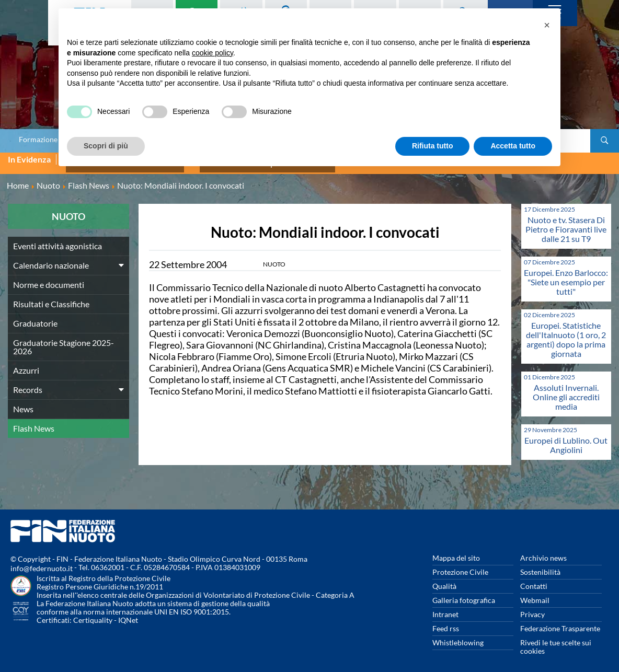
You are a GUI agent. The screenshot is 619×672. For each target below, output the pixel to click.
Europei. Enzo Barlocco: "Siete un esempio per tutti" (566, 275)
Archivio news (543, 551)
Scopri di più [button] (106, 146)
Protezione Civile (460, 565)
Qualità (444, 579)
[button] (547, 25)
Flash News (34, 421)
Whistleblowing (458, 636)
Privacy (532, 607)
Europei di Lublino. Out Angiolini (566, 438)
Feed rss (446, 622)
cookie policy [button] (213, 53)
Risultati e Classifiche (51, 297)
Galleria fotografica (464, 593)
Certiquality (93, 613)
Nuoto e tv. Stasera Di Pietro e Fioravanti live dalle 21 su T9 (566, 222)
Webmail (535, 593)
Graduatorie (35, 316)
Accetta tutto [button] (513, 146)
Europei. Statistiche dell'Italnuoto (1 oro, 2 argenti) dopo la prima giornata (566, 333)
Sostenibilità (540, 565)
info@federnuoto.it (42, 561)
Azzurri (26, 363)
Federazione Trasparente (560, 622)
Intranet (445, 607)
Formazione (38, 140)
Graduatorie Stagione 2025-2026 (64, 340)
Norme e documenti (49, 278)
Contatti (534, 579)
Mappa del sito (456, 551)
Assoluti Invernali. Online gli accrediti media (566, 390)
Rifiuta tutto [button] (433, 146)
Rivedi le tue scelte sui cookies (556, 640)
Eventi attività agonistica (58, 239)
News (23, 402)
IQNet (128, 613)
